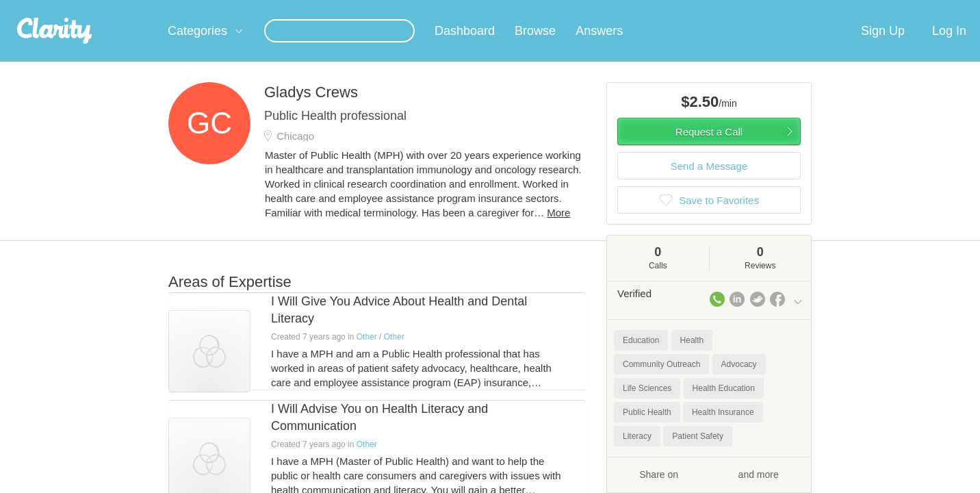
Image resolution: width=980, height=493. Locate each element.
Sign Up (883, 47)
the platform (147, 8)
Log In (949, 47)
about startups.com (852, 9)
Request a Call (709, 148)
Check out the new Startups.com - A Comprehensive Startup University (655, 9)
